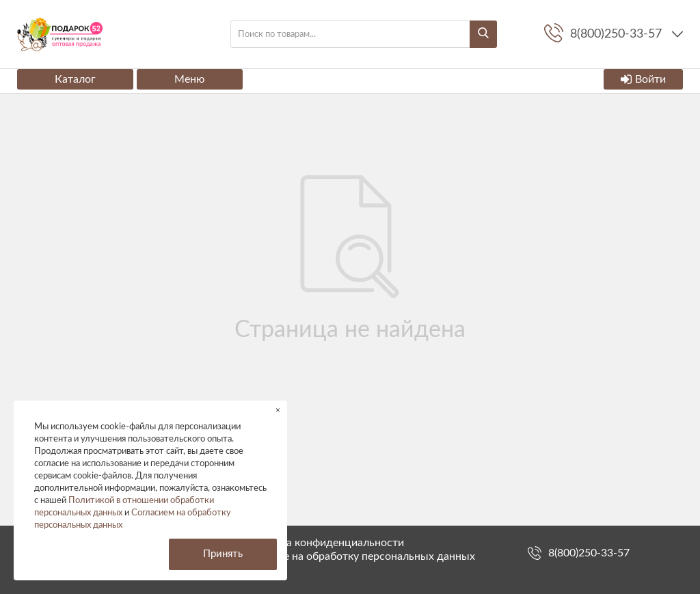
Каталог (75, 79)
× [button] (278, 410)
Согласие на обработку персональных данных (359, 556)
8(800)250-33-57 (589, 553)
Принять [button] (223, 554)
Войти (643, 79)
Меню (190, 79)
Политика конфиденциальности (323, 543)
